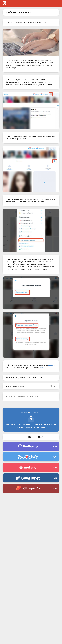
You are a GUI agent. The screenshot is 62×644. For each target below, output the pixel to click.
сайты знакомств (29, 424)
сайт (29, 378)
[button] (53, 386)
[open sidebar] (57, 3)
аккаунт (35, 378)
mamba (14, 378)
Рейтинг (10, 22)
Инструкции (21, 22)
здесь (50, 365)
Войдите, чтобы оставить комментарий (22, 397)
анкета (42, 378)
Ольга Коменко (19, 386)
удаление (22, 378)
